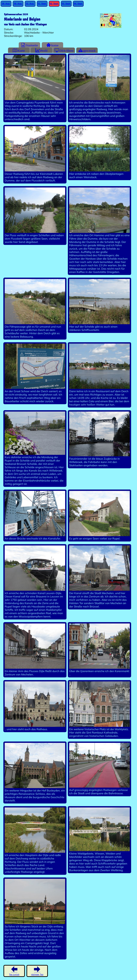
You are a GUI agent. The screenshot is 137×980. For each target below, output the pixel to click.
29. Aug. (6, 4)
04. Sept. (78, 4)
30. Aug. (18, 4)
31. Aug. (30, 4)
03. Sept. (66, 4)
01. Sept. (42, 4)
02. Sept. (54, 4)
